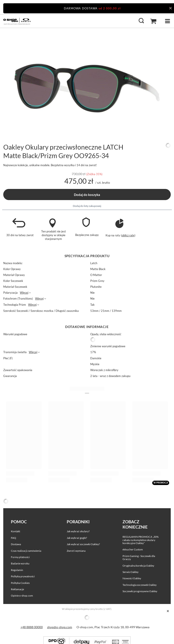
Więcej (24, 293)
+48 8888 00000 (32, 627)
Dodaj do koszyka (87, 195)
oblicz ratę (128, 235)
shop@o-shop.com (60, 627)
